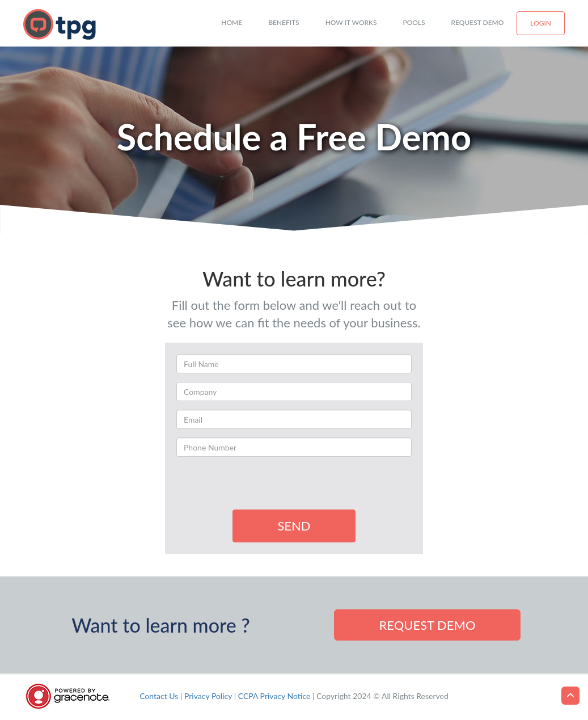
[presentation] (263, 487)
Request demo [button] (427, 625)
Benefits (284, 22)
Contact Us (159, 696)
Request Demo (478, 22)
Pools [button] (414, 22)
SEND (294, 526)
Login (541, 23)
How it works (351, 22)
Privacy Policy (208, 696)
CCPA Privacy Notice (274, 696)
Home (232, 22)
